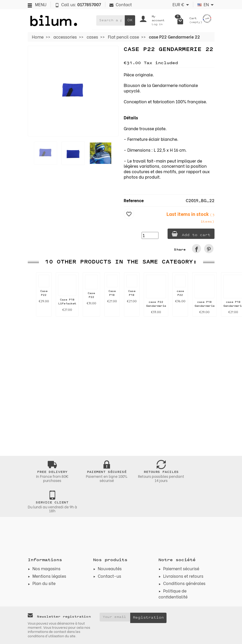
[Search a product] (110, 20)
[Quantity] (150, 235)
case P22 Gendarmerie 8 (156, 306)
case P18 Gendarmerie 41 (205, 306)
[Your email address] (115, 617)
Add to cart (191, 234)
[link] (196, 249)
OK (130, 20)
